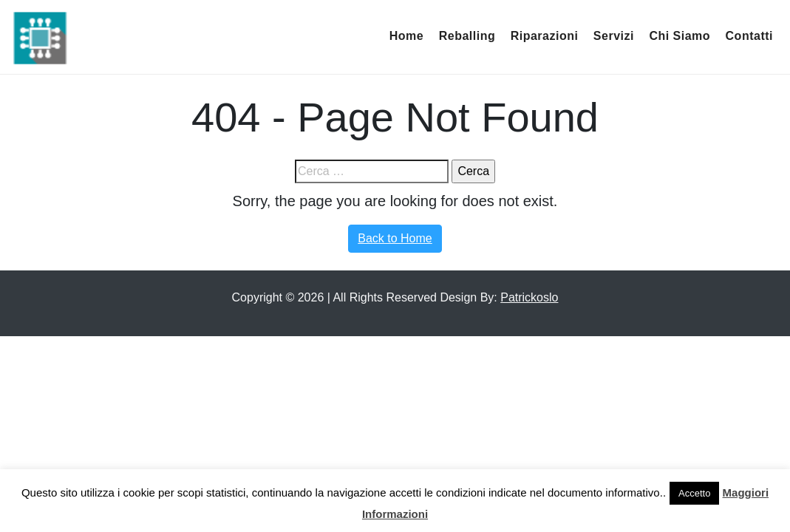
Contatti (749, 36)
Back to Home (395, 238)
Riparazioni (545, 36)
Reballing (467, 36)
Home (406, 36)
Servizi (614, 36)
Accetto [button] (694, 493)
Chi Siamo (680, 36)
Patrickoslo (529, 297)
